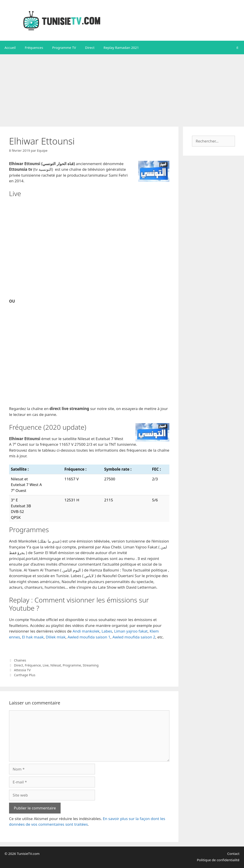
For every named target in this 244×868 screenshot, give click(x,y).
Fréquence (33, 665)
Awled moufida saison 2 (134, 637)
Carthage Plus (25, 675)
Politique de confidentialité (218, 860)
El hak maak (33, 637)
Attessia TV (22, 670)
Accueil (10, 47)
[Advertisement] (122, 88)
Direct (90, 47)
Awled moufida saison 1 (89, 637)
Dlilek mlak (56, 637)
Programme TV (64, 47)
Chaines (20, 660)
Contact (233, 854)
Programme (72, 665)
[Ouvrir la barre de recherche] (237, 47)
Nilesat (56, 665)
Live (46, 665)
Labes (107, 631)
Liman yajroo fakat (131, 631)
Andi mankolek (86, 631)
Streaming (91, 665)
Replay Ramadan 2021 (121, 47)
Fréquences (34, 47)
